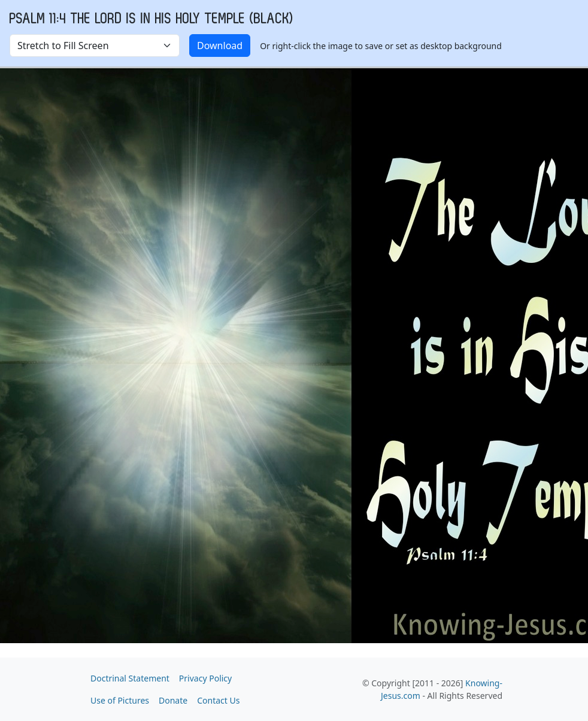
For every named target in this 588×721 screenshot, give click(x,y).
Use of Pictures (120, 700)
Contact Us (218, 700)
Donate (173, 700)
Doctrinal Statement (130, 678)
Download (220, 46)
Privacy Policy (205, 678)
